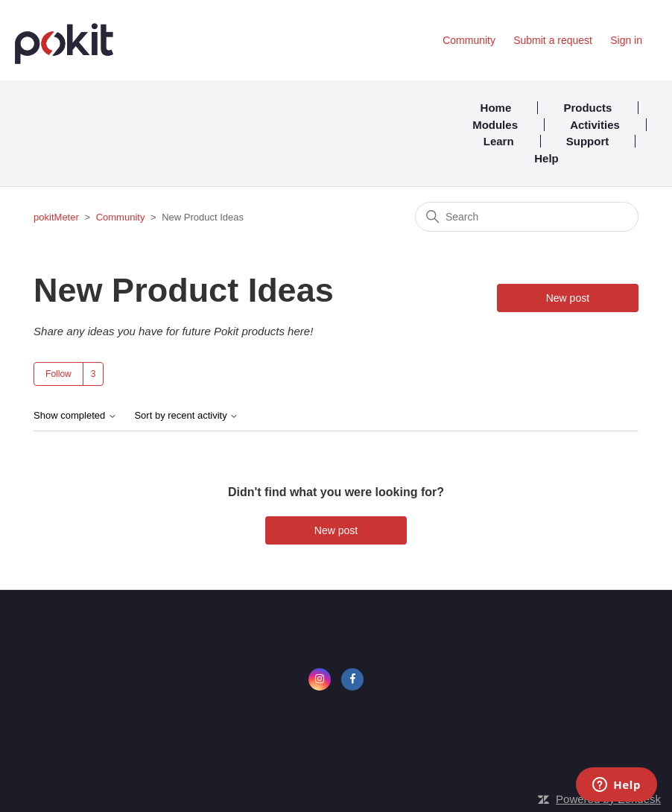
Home (496, 108)
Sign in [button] (626, 40)
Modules (495, 125)
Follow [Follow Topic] (58, 374)
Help (546, 158)
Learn (499, 141)
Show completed (75, 416)
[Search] (527, 217)
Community (469, 40)
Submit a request (553, 40)
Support (588, 141)
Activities (595, 125)
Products (587, 108)
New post (568, 298)
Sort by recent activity (186, 416)
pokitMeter (56, 217)
